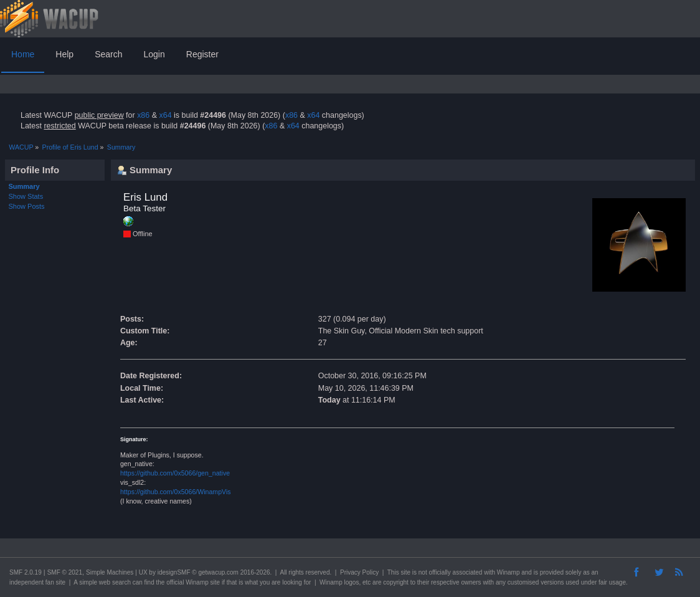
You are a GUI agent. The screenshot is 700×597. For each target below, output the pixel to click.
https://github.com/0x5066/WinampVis (176, 492)
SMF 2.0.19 (26, 572)
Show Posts (27, 206)
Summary (24, 186)
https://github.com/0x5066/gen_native (175, 473)
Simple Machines (110, 572)
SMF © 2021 (65, 572)
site (405, 572)
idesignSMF (174, 572)
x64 (165, 115)
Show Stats (26, 196)
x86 (143, 115)
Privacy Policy (359, 572)
